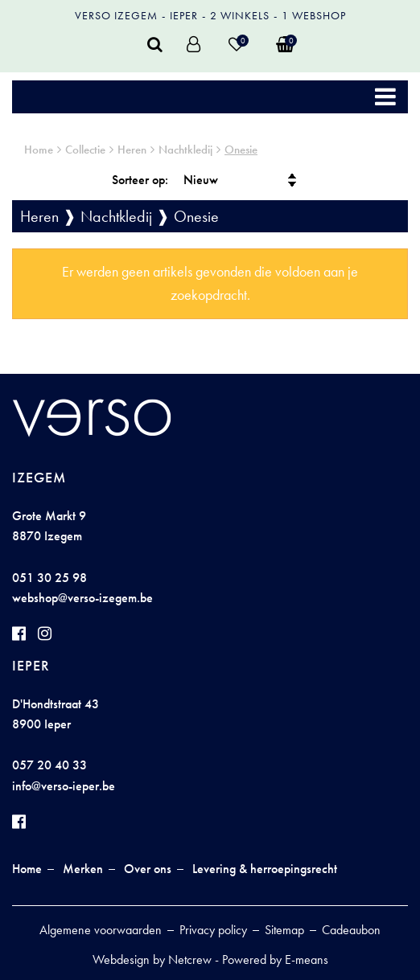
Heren (132, 150)
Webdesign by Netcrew (152, 959)
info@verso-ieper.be (64, 786)
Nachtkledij (185, 150)
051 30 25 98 (49, 578)
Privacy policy (213, 930)
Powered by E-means (275, 959)
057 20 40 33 (49, 765)
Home (39, 150)
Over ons (148, 869)
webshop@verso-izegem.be (82, 598)
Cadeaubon (351, 930)
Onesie (241, 150)
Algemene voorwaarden (101, 930)
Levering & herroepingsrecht (265, 869)
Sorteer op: (140, 180)
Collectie (85, 150)
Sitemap (284, 930)
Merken (83, 869)
